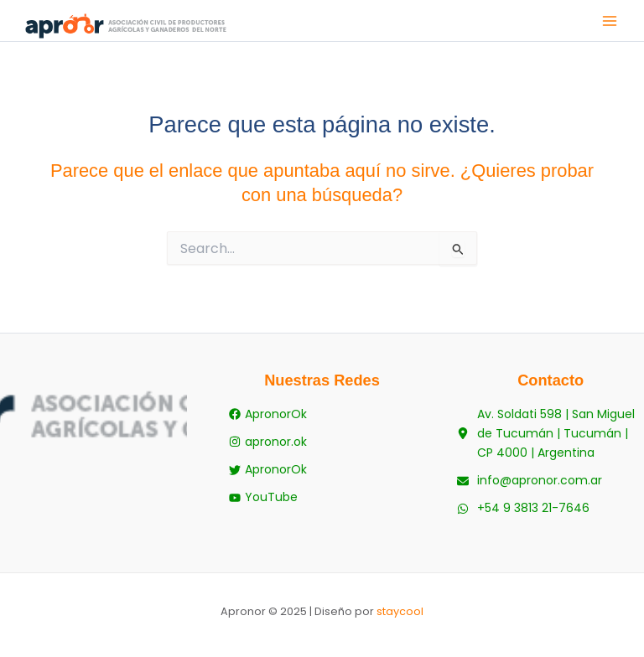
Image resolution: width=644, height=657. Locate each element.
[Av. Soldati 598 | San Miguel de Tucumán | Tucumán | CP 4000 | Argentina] (551, 434)
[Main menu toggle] (610, 21)
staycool (400, 611)
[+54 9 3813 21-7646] (523, 508)
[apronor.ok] (268, 442)
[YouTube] (263, 497)
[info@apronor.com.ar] (530, 481)
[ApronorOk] (268, 414)
